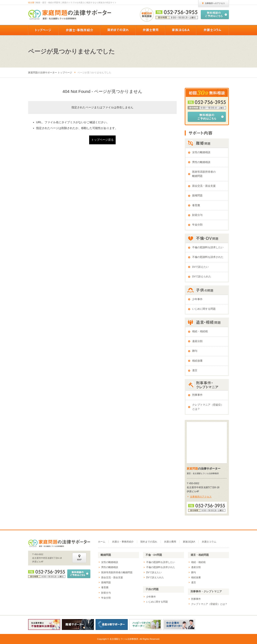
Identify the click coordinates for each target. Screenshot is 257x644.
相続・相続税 (200, 331)
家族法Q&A (189, 542)
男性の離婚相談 (201, 162)
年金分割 (197, 225)
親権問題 (197, 196)
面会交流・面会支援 (204, 186)
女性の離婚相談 (201, 152)
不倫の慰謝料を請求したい (208, 247)
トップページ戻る (102, 140)
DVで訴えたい (200, 267)
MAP (79, 558)
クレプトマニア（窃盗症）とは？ (208, 407)
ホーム (102, 542)
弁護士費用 (170, 542)
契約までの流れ (149, 542)
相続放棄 (197, 361)
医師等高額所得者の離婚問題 (204, 174)
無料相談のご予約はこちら (207, 117)
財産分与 (197, 215)
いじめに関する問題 (204, 309)
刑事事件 (197, 395)
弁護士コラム (209, 542)
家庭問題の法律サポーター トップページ (50, 73)
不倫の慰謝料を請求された (208, 257)
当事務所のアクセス (201, 497)
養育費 (196, 205)
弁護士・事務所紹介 (123, 542)
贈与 (195, 351)
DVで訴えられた (202, 277)
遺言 (195, 370)
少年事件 (197, 299)
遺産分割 (197, 341)
